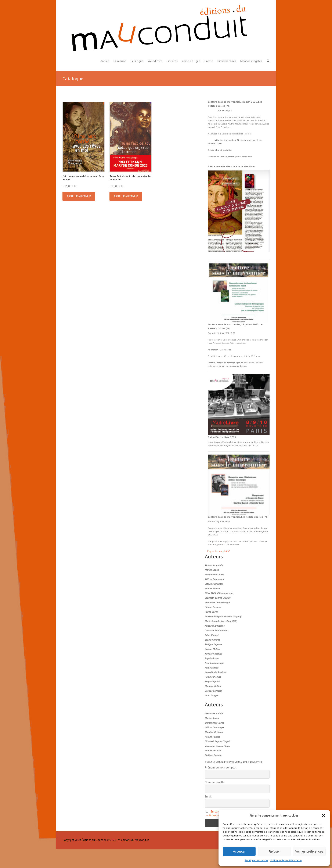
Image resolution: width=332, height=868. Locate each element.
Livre (263, 442)
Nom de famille (215, 782)
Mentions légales (251, 61)
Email (208, 796)
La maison (120, 61)
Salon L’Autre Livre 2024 (222, 437)
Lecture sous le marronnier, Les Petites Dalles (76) (238, 517)
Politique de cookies (257, 860)
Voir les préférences (309, 851)
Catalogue (137, 61)
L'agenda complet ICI (219, 551)
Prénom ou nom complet (221, 767)
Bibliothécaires (227, 61)
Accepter (239, 851)
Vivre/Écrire (155, 61)
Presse (209, 61)
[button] (324, 815)
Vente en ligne (191, 61)
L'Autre (258, 442)
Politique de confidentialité (286, 860)
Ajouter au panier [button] (79, 196)
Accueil (105, 61)
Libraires (172, 61)
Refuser (274, 851)
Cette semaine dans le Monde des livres (232, 166)
